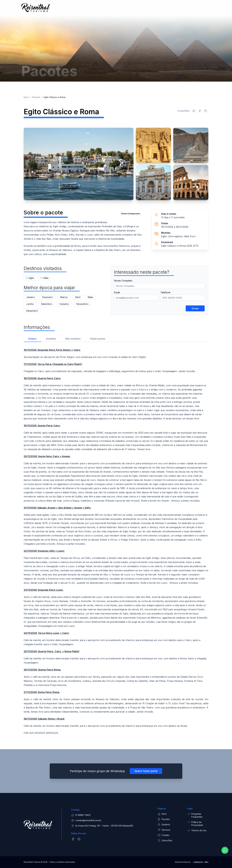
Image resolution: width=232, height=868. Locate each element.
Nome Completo (123, 281)
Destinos (164, 825)
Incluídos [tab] (51, 339)
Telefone (165, 292)
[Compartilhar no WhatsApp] (194, 111)
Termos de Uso (197, 830)
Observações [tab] (98, 339)
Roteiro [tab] (32, 339)
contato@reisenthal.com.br (86, 820)
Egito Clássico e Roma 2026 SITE (180, 246)
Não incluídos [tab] (73, 339)
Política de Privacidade (195, 824)
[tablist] (116, 338)
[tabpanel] (116, 541)
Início (26, 97)
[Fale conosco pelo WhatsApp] (225, 854)
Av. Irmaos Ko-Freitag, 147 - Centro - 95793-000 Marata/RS (102, 826)
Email (117, 292)
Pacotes (36, 97)
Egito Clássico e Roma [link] (55, 97)
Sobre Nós (165, 841)
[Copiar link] (206, 111)
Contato (163, 835)
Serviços (164, 830)
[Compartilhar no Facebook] (200, 111)
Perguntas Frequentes (195, 815)
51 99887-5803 (81, 815)
